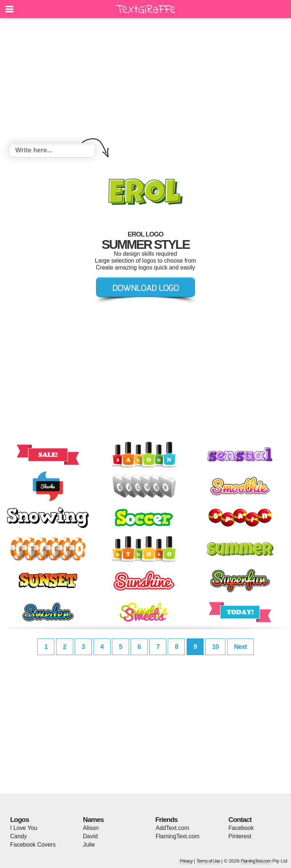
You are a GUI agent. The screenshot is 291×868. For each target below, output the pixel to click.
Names (93, 820)
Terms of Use (208, 861)
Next (240, 647)
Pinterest (240, 836)
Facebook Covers (33, 845)
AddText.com (172, 828)
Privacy (186, 861)
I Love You (24, 828)
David (90, 836)
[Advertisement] (145, 82)
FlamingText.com (178, 836)
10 (215, 647)
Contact (240, 820)
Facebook (241, 828)
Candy (18, 836)
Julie (89, 845)
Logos (20, 820)
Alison (91, 828)
